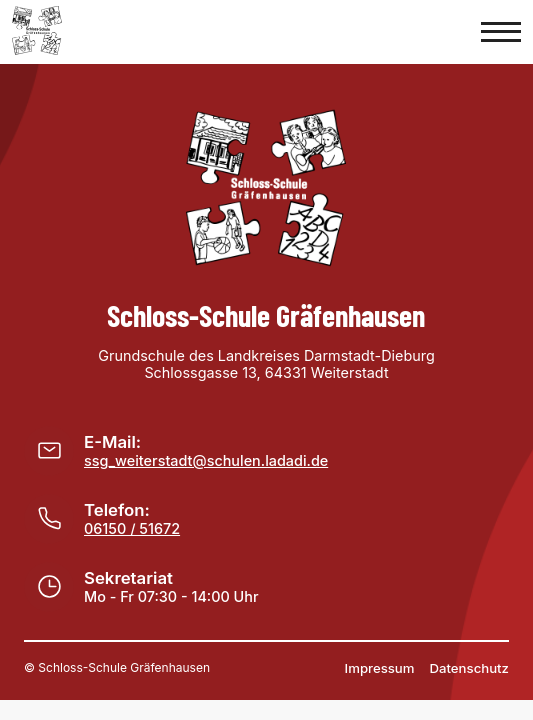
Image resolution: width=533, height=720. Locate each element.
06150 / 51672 (132, 528)
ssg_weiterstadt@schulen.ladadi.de (206, 460)
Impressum (380, 668)
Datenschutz (470, 668)
